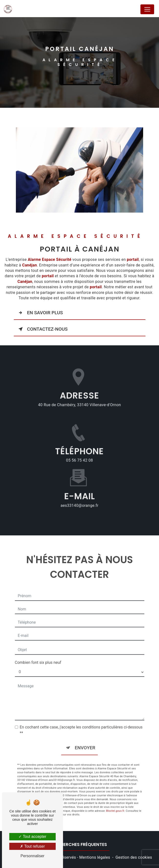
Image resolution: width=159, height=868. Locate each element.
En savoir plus (40, 313)
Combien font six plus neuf (38, 657)
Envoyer (85, 742)
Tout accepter (32, 837)
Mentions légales (95, 857)
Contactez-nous (42, 329)
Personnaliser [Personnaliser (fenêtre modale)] (32, 856)
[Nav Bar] (147, 9)
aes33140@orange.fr (79, 500)
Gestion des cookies (134, 857)
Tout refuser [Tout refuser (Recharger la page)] (32, 846)
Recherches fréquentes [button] (80, 844)
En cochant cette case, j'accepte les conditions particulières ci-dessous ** (81, 725)
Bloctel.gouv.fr (115, 805)
